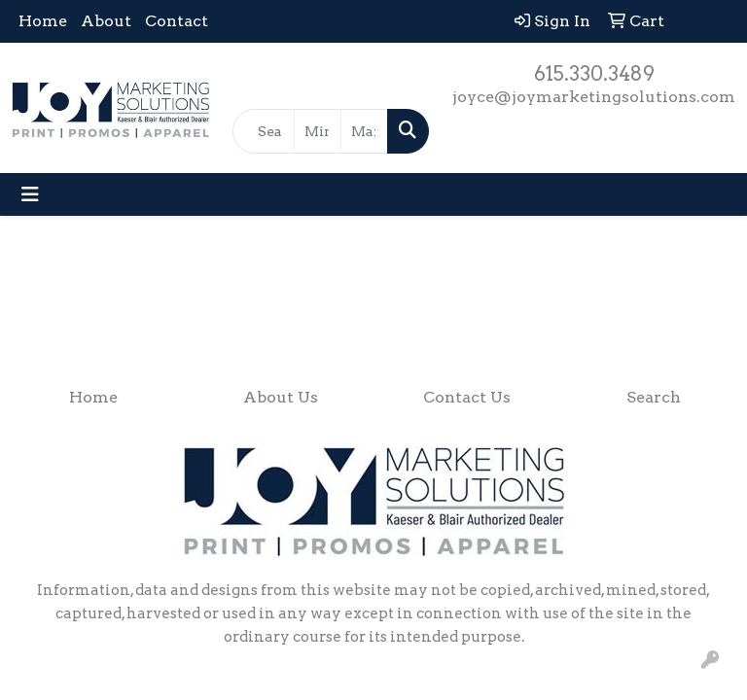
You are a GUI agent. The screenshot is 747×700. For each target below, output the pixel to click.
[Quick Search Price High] (364, 131)
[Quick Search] (264, 131)
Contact (177, 21)
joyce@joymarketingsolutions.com (594, 97)
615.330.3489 (594, 74)
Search (654, 397)
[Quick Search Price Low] (318, 131)
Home (43, 21)
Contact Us (467, 397)
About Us (281, 397)
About (106, 21)
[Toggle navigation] (30, 194)
